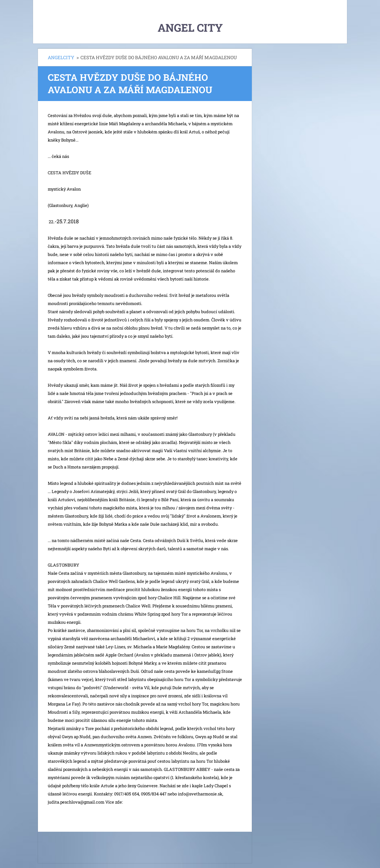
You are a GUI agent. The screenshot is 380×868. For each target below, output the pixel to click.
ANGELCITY (61, 57)
